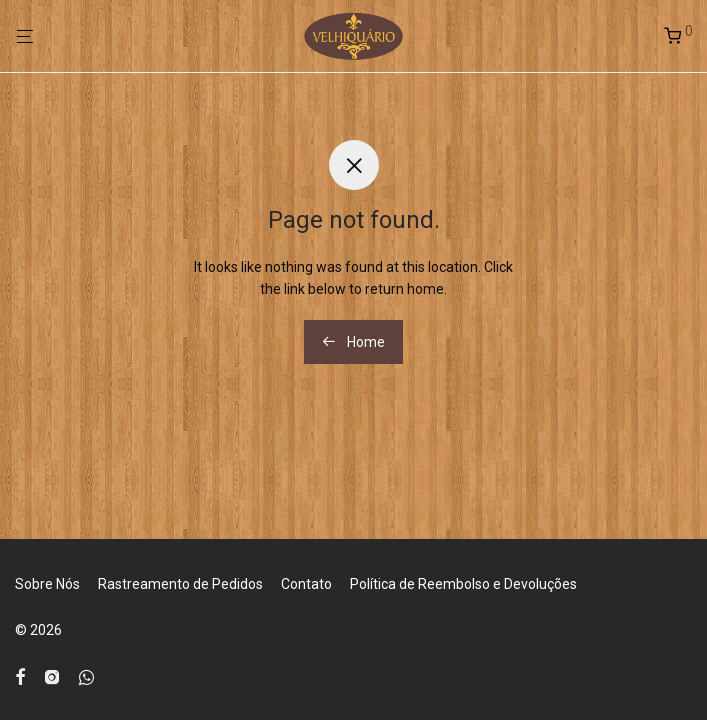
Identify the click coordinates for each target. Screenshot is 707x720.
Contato (306, 584)
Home (353, 342)
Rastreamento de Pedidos (180, 584)
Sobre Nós (47, 584)
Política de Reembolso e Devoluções (463, 584)
